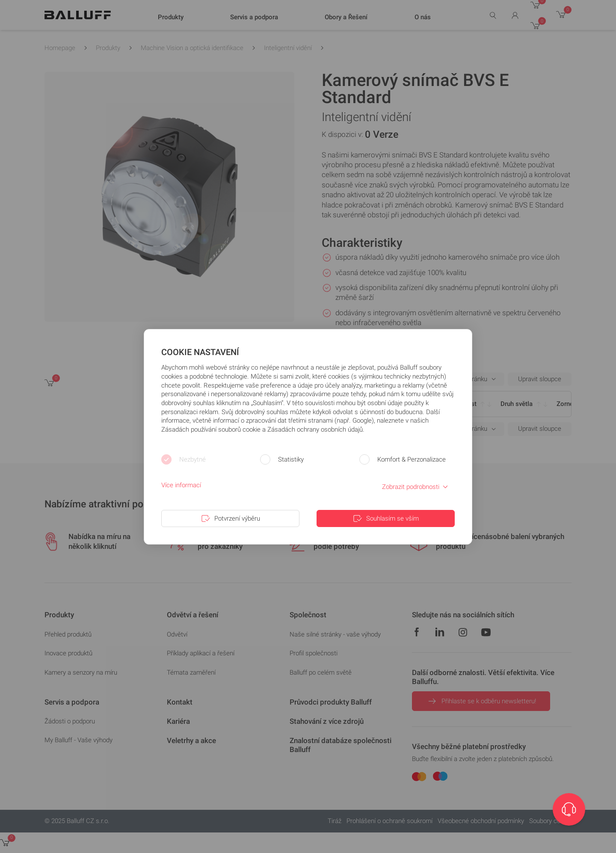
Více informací (181, 485)
